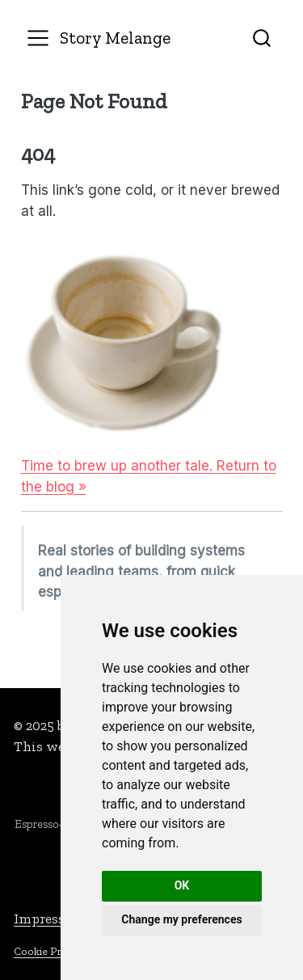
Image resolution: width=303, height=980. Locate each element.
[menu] (38, 38)
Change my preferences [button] (181, 919)
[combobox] (263, 38)
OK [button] (182, 885)
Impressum (50, 919)
